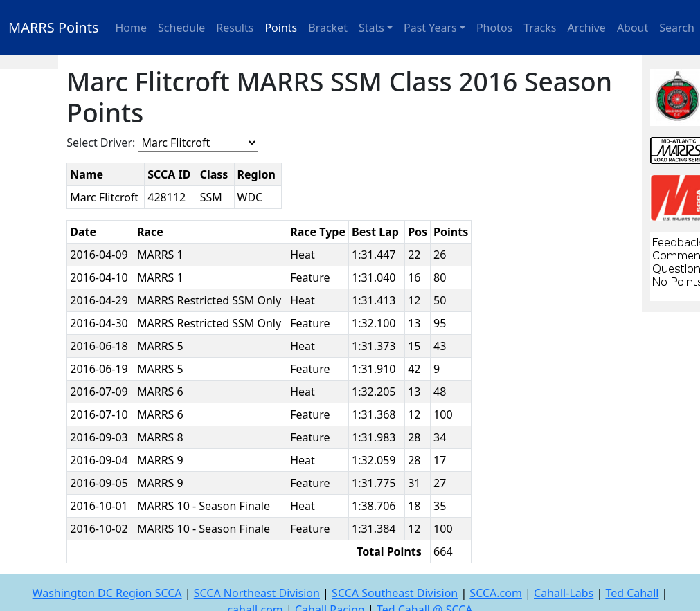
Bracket (328, 28)
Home (132, 28)
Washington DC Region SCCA (107, 593)
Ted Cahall (632, 593)
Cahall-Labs (564, 593)
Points (281, 28)
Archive (587, 28)
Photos (494, 28)
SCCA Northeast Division (257, 593)
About (632, 28)
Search (677, 28)
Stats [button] (371, 28)
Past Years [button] (430, 28)
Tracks (540, 28)
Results (235, 28)
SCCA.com (496, 593)
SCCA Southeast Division (395, 593)
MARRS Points (54, 27)
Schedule (181, 28)
